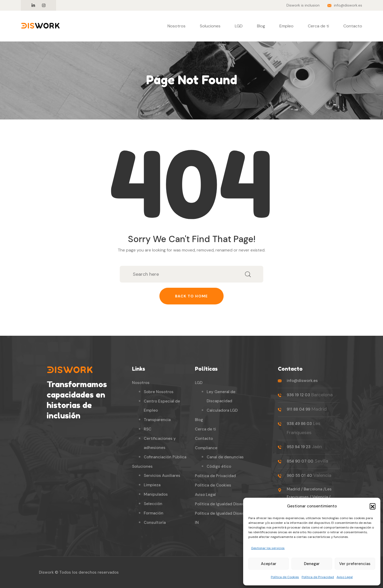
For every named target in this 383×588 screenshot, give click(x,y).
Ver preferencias (355, 564)
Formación (154, 513)
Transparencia (157, 420)
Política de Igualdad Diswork (222, 504)
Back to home (191, 296)
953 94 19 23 (299, 447)
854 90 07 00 (300, 461)
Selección (153, 504)
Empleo (286, 26)
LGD (239, 26)
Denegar (312, 564)
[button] (373, 506)
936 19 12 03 (298, 395)
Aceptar (269, 564)
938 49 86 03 (299, 424)
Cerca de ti (318, 26)
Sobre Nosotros (159, 392)
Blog (261, 26)
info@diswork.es (348, 5)
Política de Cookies (285, 577)
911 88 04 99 (298, 409)
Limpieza (152, 485)
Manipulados (156, 494)
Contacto (353, 26)
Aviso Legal (345, 577)
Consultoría (155, 523)
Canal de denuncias (225, 457)
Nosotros (176, 26)
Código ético (219, 466)
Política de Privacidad (318, 577)
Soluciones (210, 26)
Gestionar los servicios (268, 548)
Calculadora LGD (222, 410)
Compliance (206, 448)
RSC (148, 429)
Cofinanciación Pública (165, 457)
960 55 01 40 (299, 476)
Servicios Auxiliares (162, 476)
